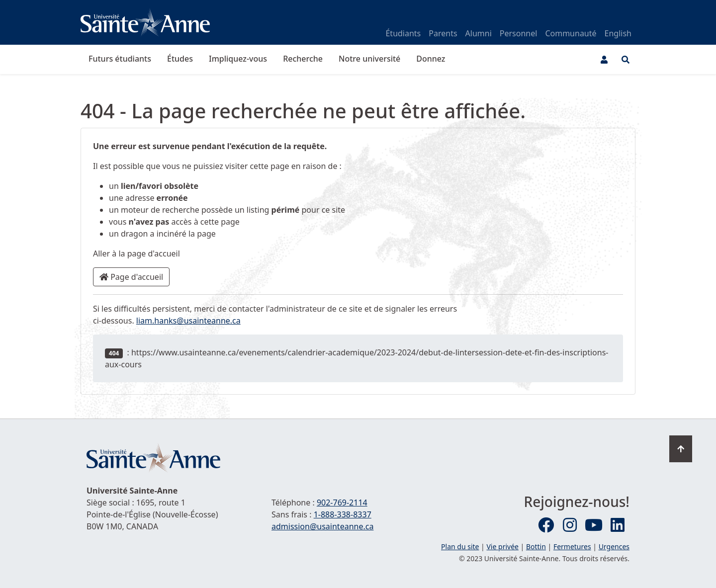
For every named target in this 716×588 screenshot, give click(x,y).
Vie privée (502, 546)
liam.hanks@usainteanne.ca (188, 321)
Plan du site (460, 546)
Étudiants (403, 33)
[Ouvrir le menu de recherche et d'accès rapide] (626, 60)
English (618, 33)
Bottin (536, 546)
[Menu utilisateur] (604, 60)
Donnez (431, 59)
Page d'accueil (131, 277)
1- (343, 514)
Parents (443, 33)
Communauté (571, 33)
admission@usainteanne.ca (322, 526)
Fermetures (572, 546)
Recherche (303, 59)
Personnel (519, 33)
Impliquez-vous (238, 59)
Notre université (369, 59)
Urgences (614, 546)
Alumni (479, 33)
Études (180, 59)
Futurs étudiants (120, 59)
